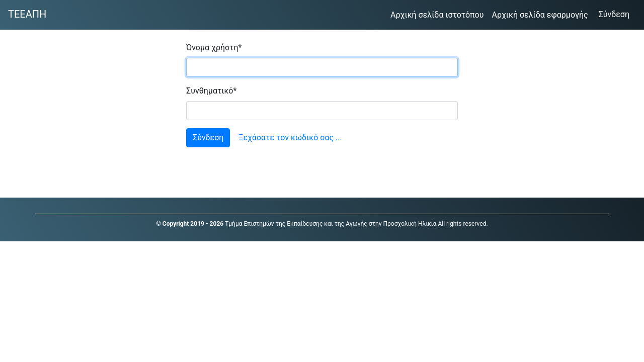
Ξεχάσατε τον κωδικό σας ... (290, 138)
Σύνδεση (617, 14)
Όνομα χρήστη (214, 48)
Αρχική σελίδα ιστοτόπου (439, 14)
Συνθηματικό (211, 91)
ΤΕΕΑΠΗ (27, 14)
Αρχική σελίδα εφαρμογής (542, 14)
